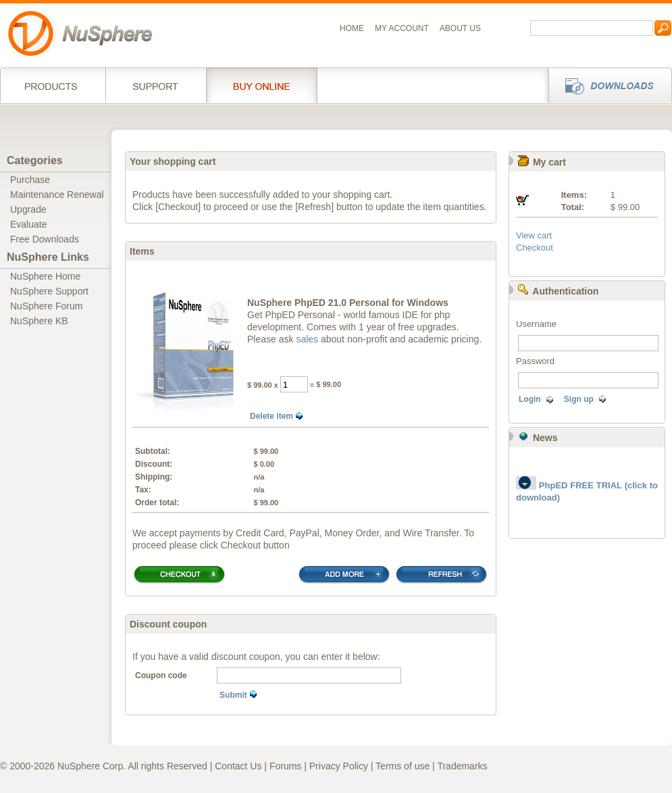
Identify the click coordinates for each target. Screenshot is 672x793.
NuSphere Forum (46, 306)
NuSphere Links (48, 257)
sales (307, 339)
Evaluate (28, 224)
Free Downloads (45, 239)
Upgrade (28, 209)
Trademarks (462, 766)
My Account (402, 28)
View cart (534, 235)
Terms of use (403, 766)
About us (460, 28)
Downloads (606, 85)
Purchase (30, 180)
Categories (35, 160)
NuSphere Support (49, 291)
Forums (285, 766)
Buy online (262, 85)
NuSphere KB (39, 321)
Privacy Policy (339, 766)
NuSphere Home (45, 276)
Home (352, 28)
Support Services (156, 85)
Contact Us (238, 766)
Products (53, 85)
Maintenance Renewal (57, 195)
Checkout (535, 248)
